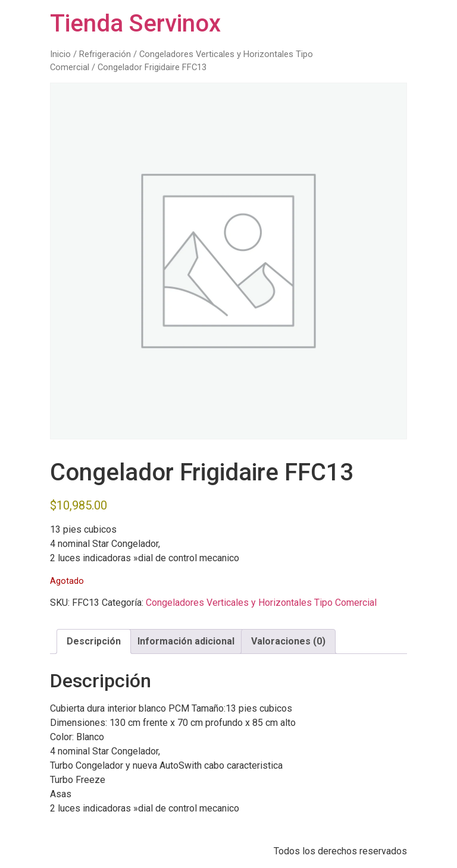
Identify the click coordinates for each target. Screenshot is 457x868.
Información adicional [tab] (186, 641)
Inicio (60, 54)
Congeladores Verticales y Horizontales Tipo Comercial (261, 603)
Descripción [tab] (94, 641)
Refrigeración (105, 54)
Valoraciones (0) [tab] (288, 641)
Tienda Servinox (135, 23)
